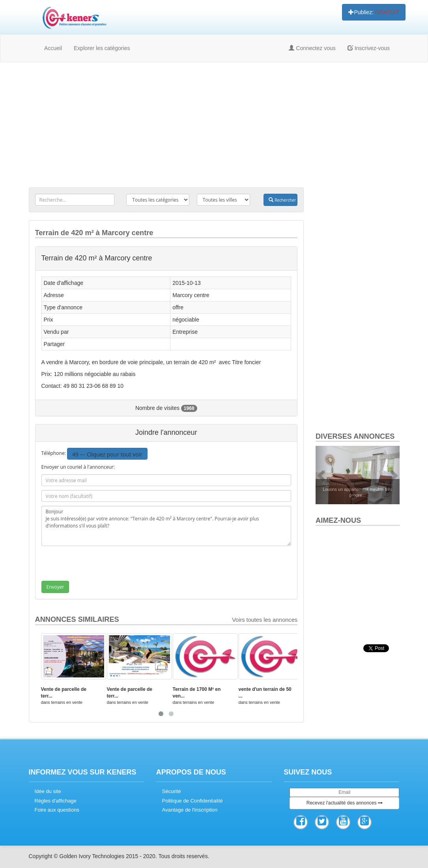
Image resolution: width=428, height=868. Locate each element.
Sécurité (172, 791)
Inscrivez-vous (369, 48)
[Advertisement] (214, 125)
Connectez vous (312, 48)
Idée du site (48, 791)
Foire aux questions (57, 810)
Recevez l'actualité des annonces (345, 803)
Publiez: (374, 12)
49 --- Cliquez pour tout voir (107, 454)
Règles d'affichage (56, 801)
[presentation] (101, 565)
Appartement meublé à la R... (358, 484)
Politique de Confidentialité (193, 801)
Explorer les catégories (102, 48)
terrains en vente (67, 702)
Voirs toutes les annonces (265, 620)
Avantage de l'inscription (190, 810)
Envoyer (55, 587)
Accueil (53, 48)
